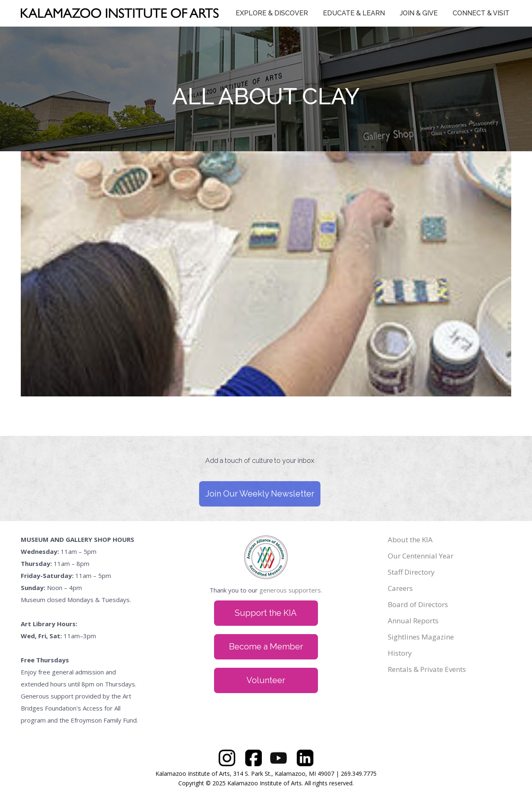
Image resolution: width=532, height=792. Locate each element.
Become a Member (266, 647)
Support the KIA (266, 613)
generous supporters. (291, 590)
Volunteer (266, 680)
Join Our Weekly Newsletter (260, 494)
